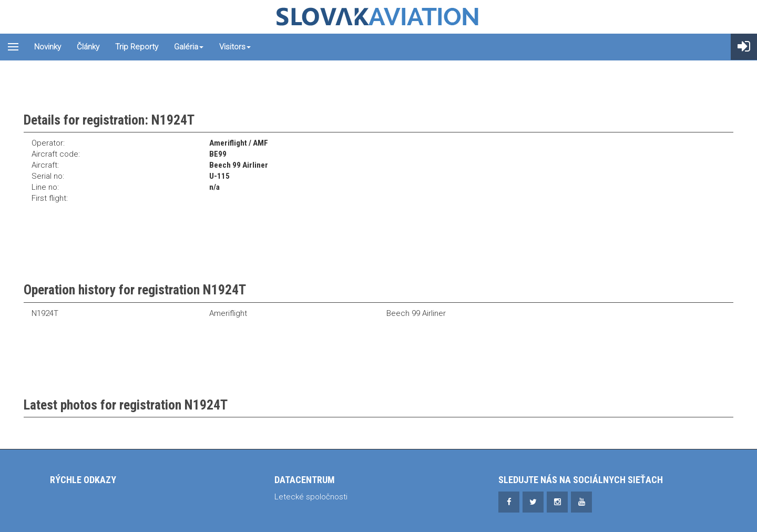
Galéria (189, 47)
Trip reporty (137, 47)
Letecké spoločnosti (311, 497)
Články (88, 47)
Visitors (235, 47)
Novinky (48, 47)
